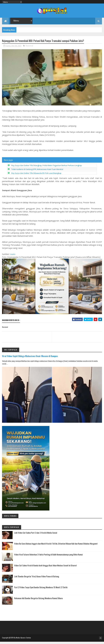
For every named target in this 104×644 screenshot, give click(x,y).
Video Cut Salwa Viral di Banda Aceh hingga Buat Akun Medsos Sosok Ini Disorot (45, 568)
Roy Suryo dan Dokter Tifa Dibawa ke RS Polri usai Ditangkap (36, 176)
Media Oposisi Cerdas (23, 640)
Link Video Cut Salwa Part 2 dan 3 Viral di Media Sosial (36, 535)
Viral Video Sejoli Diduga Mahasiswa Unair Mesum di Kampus (30, 359)
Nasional (29, 49)
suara (13, 257)
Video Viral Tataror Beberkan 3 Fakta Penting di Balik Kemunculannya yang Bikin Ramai (48, 557)
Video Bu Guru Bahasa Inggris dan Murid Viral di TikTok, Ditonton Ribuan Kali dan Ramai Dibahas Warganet (56, 546)
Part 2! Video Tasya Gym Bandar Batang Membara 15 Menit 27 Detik (41, 590)
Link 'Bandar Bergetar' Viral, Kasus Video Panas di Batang (37, 579)
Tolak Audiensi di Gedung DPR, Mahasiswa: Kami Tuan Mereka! (37, 172)
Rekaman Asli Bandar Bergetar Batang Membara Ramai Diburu (38, 601)
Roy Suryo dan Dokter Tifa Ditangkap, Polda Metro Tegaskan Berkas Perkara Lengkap (47, 168)
